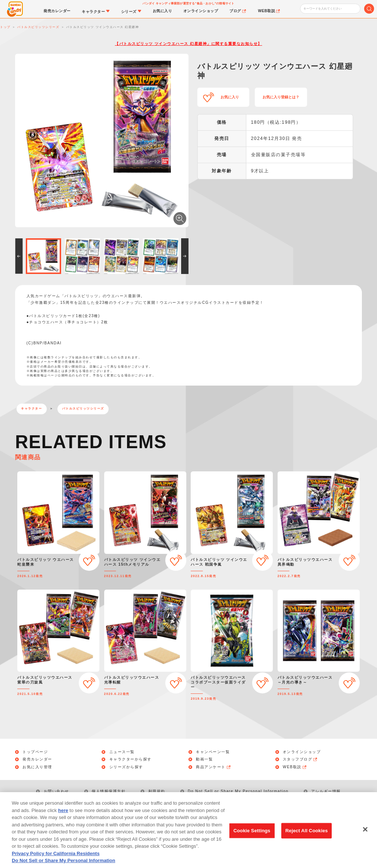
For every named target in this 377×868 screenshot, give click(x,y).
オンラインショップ (302, 752)
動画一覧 (204, 759)
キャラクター (31, 409)
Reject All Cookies (306, 841)
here (63, 821)
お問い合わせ (57, 791)
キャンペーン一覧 (213, 752)
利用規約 (157, 791)
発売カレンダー (37, 759)
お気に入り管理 (37, 767)
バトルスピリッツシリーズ (83, 409)
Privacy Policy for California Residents (56, 864)
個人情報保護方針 (109, 791)
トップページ (35, 752)
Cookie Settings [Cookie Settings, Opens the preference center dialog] (252, 841)
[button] (19, 256)
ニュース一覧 (122, 752)
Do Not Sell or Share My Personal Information (238, 791)
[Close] (365, 840)
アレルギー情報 (326, 791)
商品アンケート (214, 767)
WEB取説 (295, 767)
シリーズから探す (126, 767)
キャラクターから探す (131, 759)
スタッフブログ (300, 759)
